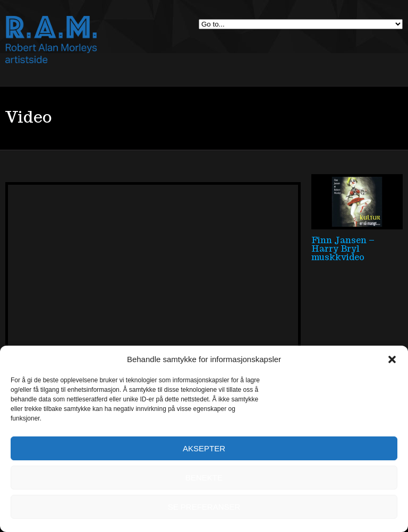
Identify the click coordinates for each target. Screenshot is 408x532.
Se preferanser (204, 507)
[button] (392, 359)
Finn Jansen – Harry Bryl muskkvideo (343, 249)
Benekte (204, 478)
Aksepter (204, 448)
